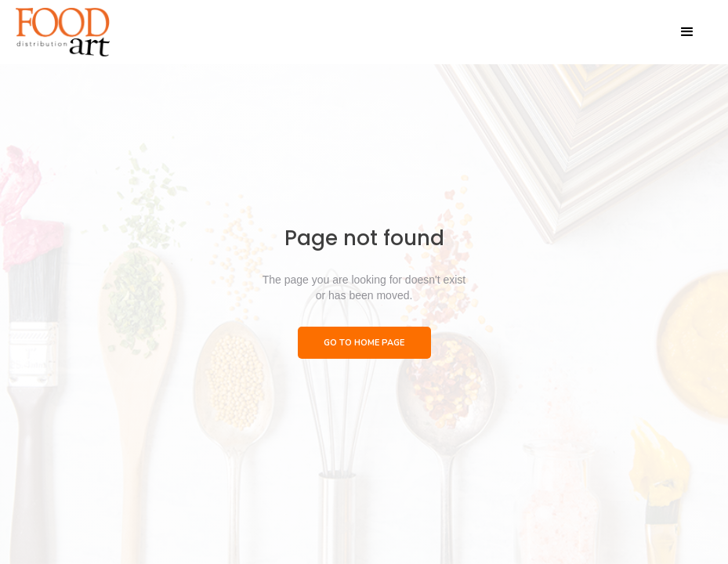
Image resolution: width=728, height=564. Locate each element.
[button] (687, 32)
